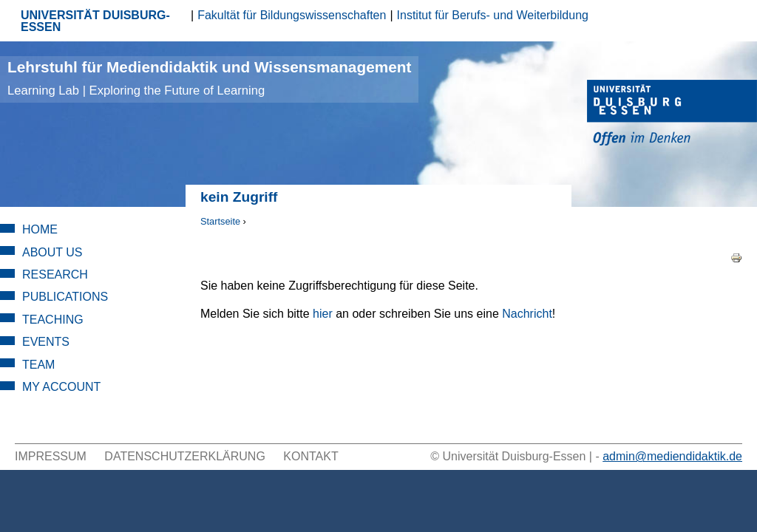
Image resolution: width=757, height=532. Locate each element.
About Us (52, 252)
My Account (61, 387)
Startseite (220, 221)
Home (40, 229)
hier (323, 314)
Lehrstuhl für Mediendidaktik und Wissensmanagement (209, 78)
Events (46, 342)
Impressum (51, 456)
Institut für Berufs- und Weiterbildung (493, 15)
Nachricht (527, 314)
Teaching (53, 320)
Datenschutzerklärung (185, 456)
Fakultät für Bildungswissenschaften (292, 15)
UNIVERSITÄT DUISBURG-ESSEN (95, 21)
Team (38, 365)
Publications (65, 297)
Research (55, 274)
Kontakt (310, 456)
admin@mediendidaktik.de (672, 456)
